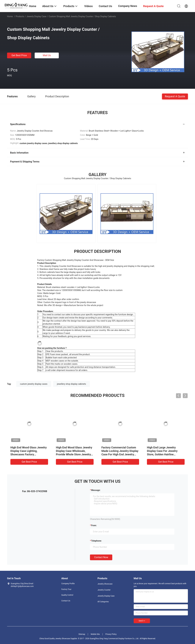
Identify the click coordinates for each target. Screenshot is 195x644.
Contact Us (66, 601)
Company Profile (68, 584)
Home (10, 16)
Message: (96, 490)
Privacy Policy (111, 634)
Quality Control (67, 595)
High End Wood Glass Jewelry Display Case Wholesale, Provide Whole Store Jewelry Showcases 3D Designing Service (74, 454)
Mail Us (47, 55)
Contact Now (101, 557)
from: (94, 525)
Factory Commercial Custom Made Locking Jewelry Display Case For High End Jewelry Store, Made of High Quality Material (120, 454)
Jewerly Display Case (36, 16)
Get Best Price (19, 55)
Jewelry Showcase (105, 584)
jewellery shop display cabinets (72, 384)
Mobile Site (95, 634)
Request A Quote (175, 96)
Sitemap (82, 634)
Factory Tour (66, 589)
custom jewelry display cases (34, 384)
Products (20, 16)
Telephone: (96, 541)
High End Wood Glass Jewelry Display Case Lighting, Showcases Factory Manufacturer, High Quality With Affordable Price (28, 454)
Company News (128, 6)
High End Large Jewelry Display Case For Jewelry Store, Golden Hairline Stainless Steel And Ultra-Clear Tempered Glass (166, 454)
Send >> (142, 621)
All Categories (103, 602)
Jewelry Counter (104, 590)
